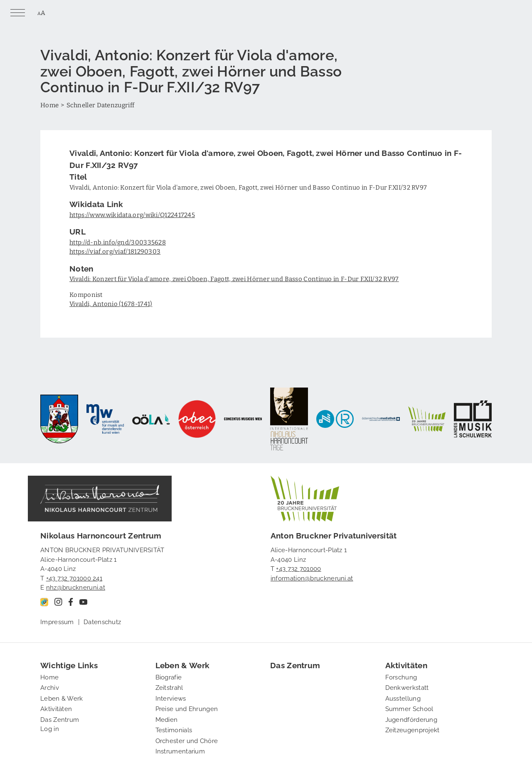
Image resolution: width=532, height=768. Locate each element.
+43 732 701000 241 (74, 578)
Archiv (50, 687)
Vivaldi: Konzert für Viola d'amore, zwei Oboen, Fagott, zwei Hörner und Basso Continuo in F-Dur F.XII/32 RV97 (234, 279)
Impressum (57, 621)
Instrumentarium (180, 751)
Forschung (401, 677)
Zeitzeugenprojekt (413, 729)
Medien (167, 719)
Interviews (171, 698)
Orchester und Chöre (187, 740)
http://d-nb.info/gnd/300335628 (118, 242)
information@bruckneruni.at (312, 578)
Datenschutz (102, 621)
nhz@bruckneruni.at (76, 587)
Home (49, 105)
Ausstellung (403, 698)
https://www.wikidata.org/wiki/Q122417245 (132, 215)
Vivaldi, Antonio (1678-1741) (111, 304)
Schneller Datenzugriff (101, 105)
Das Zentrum (60, 719)
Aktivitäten (56, 708)
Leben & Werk (62, 698)
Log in (50, 728)
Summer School (409, 708)
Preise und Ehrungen (187, 708)
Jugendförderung (411, 719)
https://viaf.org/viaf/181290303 (115, 251)
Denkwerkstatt (407, 687)
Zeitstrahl (169, 687)
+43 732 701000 (298, 568)
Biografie (169, 677)
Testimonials (174, 729)
